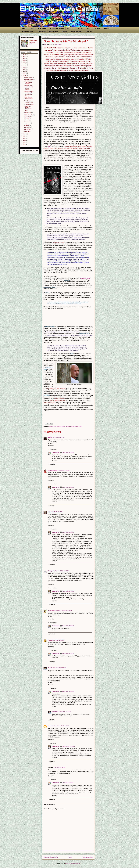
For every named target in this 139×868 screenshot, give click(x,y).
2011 (24, 142)
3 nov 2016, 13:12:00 (57, 512)
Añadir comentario (50, 805)
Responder (51, 446)
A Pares (98, 29)
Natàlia (50, 437)
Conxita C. (51, 668)
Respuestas (53, 449)
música (63, 426)
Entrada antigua (88, 857)
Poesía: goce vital (29, 104)
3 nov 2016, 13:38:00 (68, 487)
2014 (24, 136)
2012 (24, 140)
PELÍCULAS (71, 29)
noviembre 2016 (29, 79)
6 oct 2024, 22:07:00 (59, 768)
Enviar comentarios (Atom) (72, 863)
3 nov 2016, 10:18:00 (58, 437)
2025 (24, 57)
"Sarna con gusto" (85, 278)
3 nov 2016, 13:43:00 (68, 532)
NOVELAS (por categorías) (39, 29)
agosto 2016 (28, 117)
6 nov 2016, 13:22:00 (65, 712)
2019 (24, 69)
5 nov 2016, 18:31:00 (68, 692)
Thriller (80, 426)
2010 (24, 144)
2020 (25, 67)
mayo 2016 (27, 123)
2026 (25, 55)
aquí (49, 147)
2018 (24, 71)
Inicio (70, 857)
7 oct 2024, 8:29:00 (68, 783)
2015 (24, 134)
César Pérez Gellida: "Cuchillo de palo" (28, 108)
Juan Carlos (56, 453)
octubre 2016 (28, 113)
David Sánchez (52, 726)
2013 (24, 138)
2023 (24, 61)
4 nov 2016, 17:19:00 (68, 591)
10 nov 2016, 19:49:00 (68, 746)
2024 (25, 59)
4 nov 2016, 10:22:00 (63, 571)
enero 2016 (27, 131)
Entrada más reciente (51, 857)
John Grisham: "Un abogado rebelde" (28, 82)
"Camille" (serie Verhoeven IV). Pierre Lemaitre (29, 88)
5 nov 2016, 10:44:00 (66, 611)
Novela (68, 426)
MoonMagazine (54, 32)
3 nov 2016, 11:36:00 (68, 453)
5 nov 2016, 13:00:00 (60, 668)
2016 (24, 75)
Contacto (89, 32)
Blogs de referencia (76, 32)
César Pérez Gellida (55, 426)
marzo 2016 (28, 127)
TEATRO (81, 29)
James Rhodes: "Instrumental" (29, 98)
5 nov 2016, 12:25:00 (68, 626)
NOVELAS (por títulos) (57, 29)
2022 (24, 63)
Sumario (24, 29)
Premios (64, 32)
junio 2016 (27, 121)
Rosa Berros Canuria (54, 611)
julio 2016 (27, 119)
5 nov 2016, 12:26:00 (68, 654)
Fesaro (50, 640)
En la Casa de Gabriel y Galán (29, 101)
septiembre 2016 (29, 115)
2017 (24, 73)
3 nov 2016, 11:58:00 (64, 470)
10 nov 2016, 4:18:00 (63, 726)
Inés (49, 512)
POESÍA (89, 29)
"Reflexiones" (42, 32)
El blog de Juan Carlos (21, 5)
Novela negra (74, 426)
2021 (24, 65)
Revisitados (107, 29)
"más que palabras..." (28, 32)
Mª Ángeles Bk (52, 571)
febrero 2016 (28, 129)
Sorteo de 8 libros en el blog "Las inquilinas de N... (29, 93)
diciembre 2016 (29, 77)
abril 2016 (27, 125)
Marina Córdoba (53, 470)
